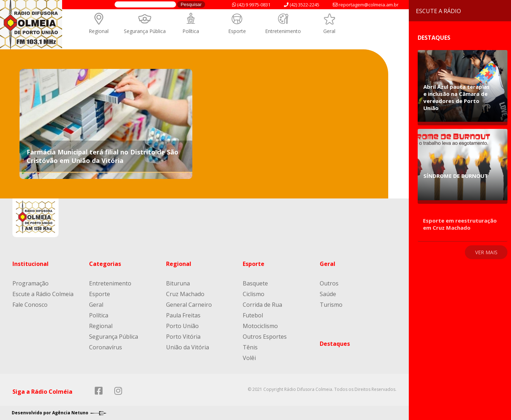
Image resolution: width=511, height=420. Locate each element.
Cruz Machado (185, 294)
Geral (329, 31)
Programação (31, 283)
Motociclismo (260, 326)
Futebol (253, 315)
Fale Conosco (30, 305)
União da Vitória (188, 347)
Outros (329, 283)
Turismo (331, 305)
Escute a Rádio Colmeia (43, 294)
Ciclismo (254, 294)
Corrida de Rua (262, 305)
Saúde (328, 294)
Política (191, 31)
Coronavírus (106, 347)
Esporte (237, 31)
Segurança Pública (145, 31)
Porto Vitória (183, 337)
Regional (99, 31)
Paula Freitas (183, 315)
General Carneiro (189, 305)
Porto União (182, 326)
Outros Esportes (265, 337)
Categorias (105, 264)
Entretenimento (283, 31)
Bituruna (178, 283)
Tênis (250, 347)
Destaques (335, 344)
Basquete (255, 283)
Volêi (249, 358)
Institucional (31, 264)
